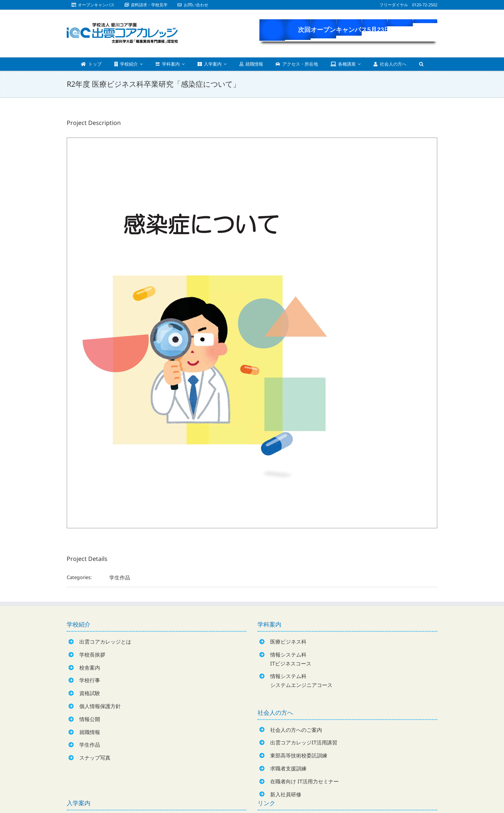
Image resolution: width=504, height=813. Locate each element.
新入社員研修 (286, 794)
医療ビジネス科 (288, 642)
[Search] (421, 64)
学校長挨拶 (92, 655)
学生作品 (120, 577)
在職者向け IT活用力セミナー (304, 781)
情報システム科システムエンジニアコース (301, 680)
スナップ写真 (95, 758)
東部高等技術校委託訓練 (299, 755)
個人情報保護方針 (100, 706)
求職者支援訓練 (288, 768)
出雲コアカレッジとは (105, 642)
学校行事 (90, 680)
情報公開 (90, 719)
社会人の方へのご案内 (296, 730)
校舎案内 (90, 667)
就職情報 (90, 732)
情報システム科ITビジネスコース (291, 659)
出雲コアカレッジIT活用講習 (304, 742)
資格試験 (90, 693)
